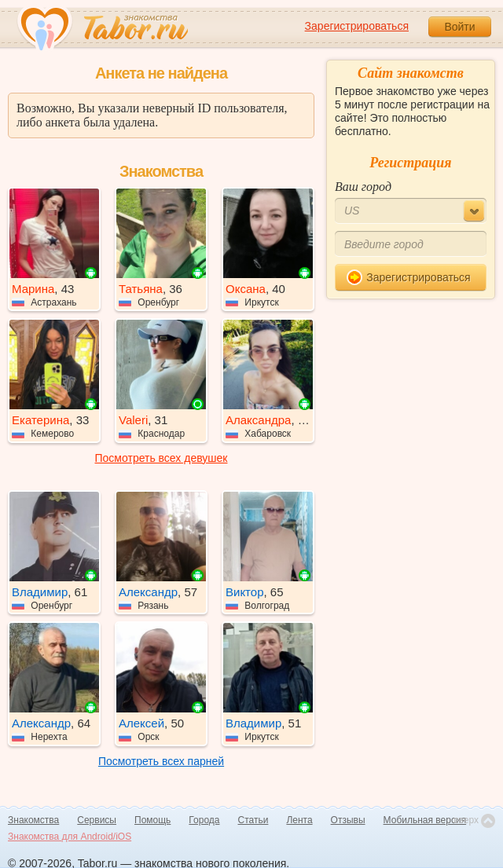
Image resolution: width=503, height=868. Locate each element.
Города (204, 820)
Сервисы (97, 820)
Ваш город (363, 187)
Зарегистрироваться (357, 26)
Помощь (152, 820)
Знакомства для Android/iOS (70, 837)
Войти (459, 27)
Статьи (253, 820)
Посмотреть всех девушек (162, 458)
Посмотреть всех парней (161, 761)
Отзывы (348, 820)
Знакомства (33, 820)
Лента (299, 820)
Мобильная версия (425, 820)
